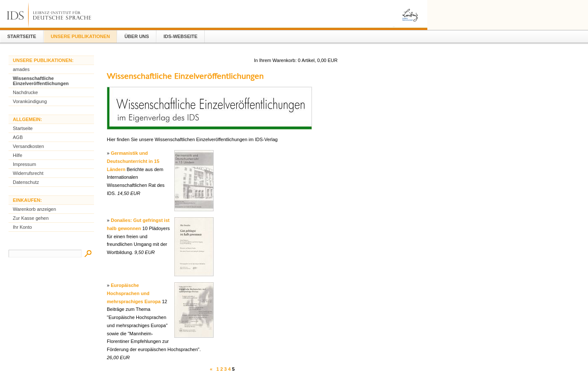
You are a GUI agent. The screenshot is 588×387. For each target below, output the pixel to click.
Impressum (24, 164)
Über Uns (137, 36)
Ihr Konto (22, 227)
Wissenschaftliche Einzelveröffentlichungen (41, 81)
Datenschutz (26, 182)
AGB (18, 137)
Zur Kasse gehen (31, 218)
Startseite (22, 36)
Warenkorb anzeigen (34, 209)
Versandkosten (28, 146)
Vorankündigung (30, 101)
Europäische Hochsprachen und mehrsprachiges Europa (134, 293)
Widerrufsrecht (28, 173)
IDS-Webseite (181, 36)
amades (21, 69)
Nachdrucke (25, 92)
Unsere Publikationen (81, 36)
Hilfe (18, 155)
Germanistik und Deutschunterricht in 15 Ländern (133, 161)
